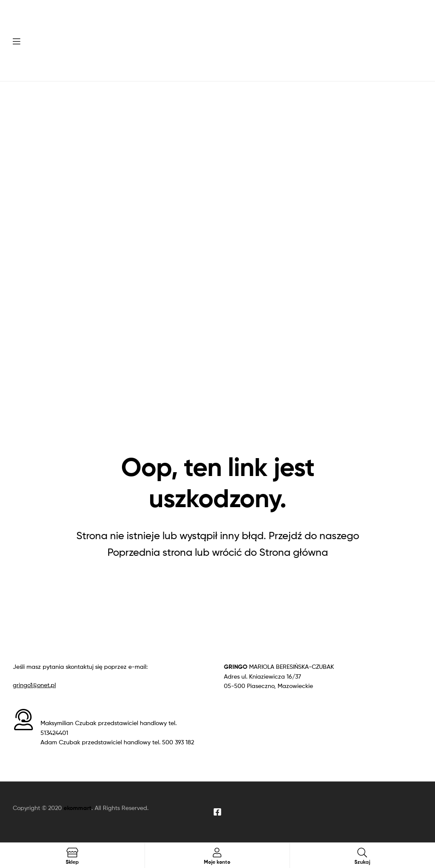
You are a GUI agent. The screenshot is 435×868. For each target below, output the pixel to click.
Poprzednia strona (150, 552)
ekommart (77, 808)
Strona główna (294, 552)
